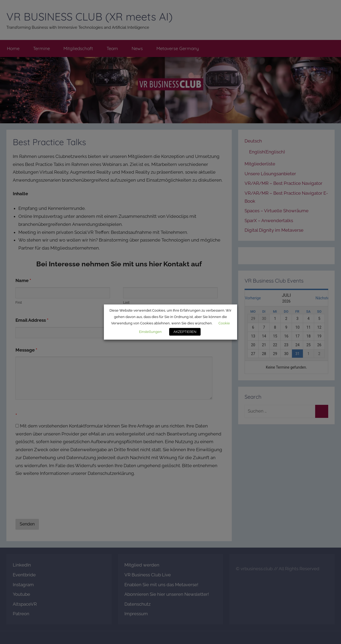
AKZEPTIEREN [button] (185, 332)
